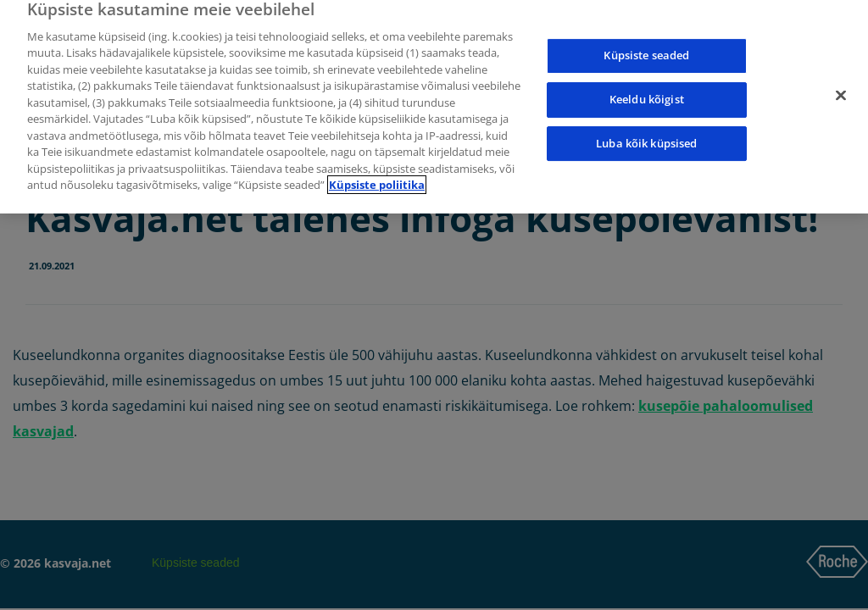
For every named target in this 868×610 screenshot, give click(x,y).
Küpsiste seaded (646, 52)
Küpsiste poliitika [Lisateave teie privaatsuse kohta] (377, 181)
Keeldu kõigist (647, 95)
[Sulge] (841, 91)
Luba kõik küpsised (646, 139)
